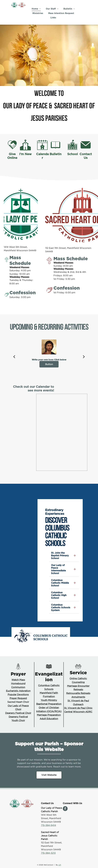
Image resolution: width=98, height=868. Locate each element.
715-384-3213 (48, 853)
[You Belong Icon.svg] (78, 669)
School (73, 154)
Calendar (42, 156)
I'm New (25, 154)
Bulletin (56, 154)
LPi (60, 865)
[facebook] (65, 809)
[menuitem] (36, 9)
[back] (14, 357)
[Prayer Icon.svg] (18, 669)
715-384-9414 (48, 825)
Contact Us (86, 156)
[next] (84, 357)
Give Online (12, 156)
